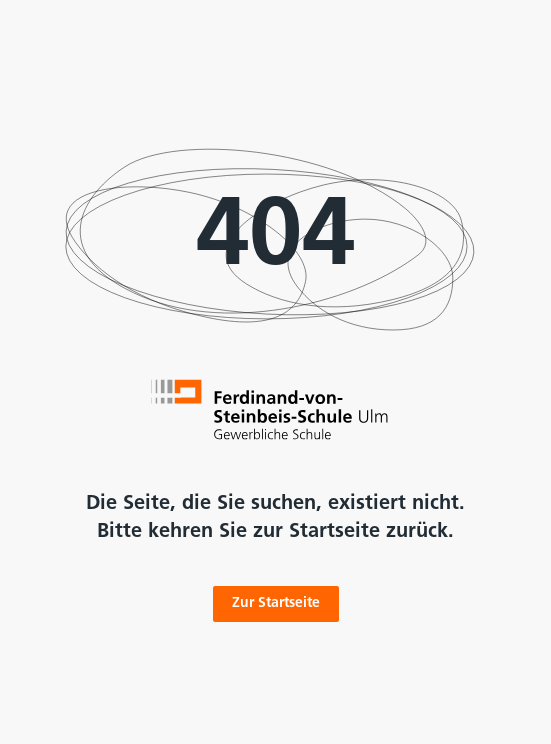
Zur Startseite (276, 603)
